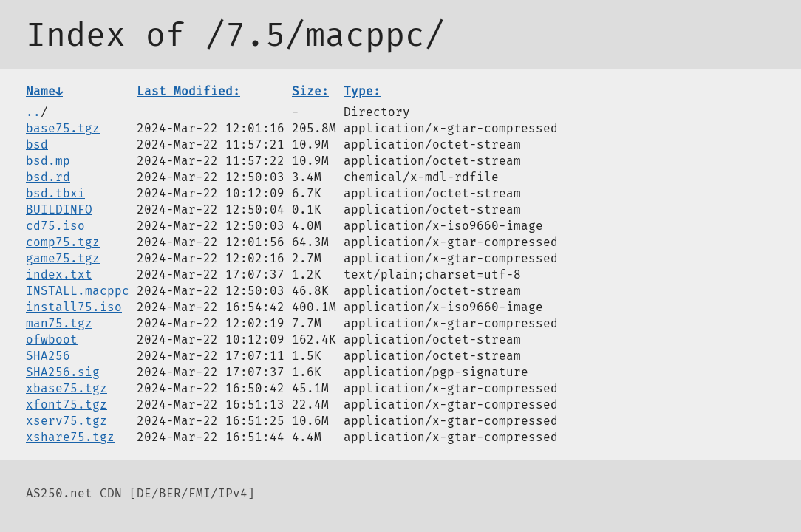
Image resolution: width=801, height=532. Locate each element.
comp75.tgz (63, 242)
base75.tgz (63, 128)
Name (44, 91)
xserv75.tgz (67, 421)
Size (310, 91)
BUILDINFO (59, 209)
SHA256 (48, 356)
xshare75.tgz (70, 437)
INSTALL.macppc (78, 291)
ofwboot (52, 340)
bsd (37, 144)
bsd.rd (48, 177)
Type (362, 91)
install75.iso (74, 307)
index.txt (59, 274)
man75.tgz (59, 323)
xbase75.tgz (67, 388)
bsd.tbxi (55, 193)
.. (33, 112)
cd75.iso (55, 226)
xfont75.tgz (67, 405)
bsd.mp (48, 161)
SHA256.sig (63, 372)
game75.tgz (63, 258)
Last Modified (188, 91)
